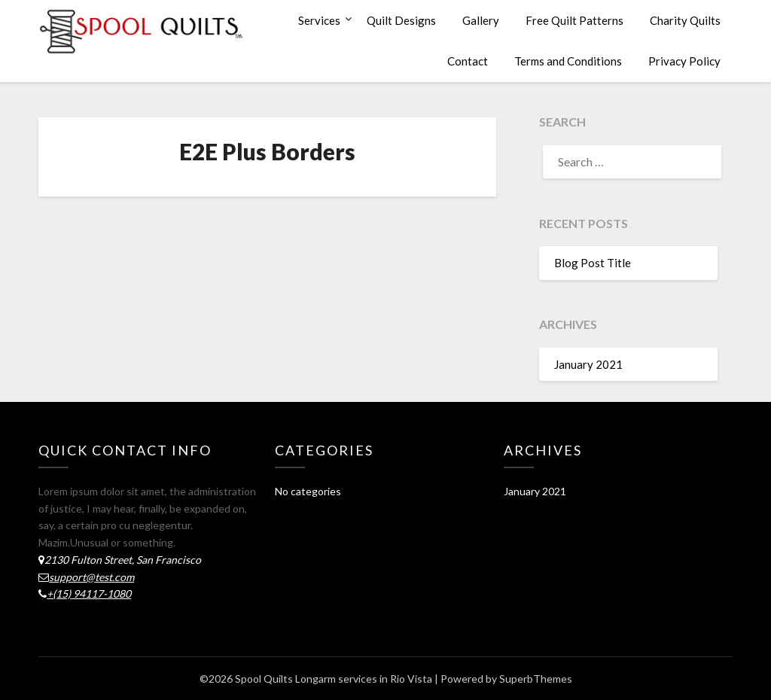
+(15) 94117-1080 (89, 593)
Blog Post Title (593, 263)
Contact (468, 61)
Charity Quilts (685, 20)
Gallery (481, 20)
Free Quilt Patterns (574, 20)
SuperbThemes (536, 679)
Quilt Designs (401, 20)
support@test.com (91, 577)
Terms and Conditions (568, 61)
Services (319, 20)
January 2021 (588, 364)
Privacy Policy (684, 61)
